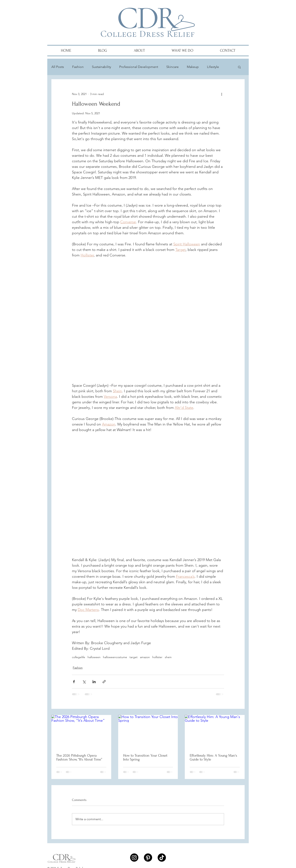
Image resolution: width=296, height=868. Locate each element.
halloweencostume (115, 657)
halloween (94, 657)
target (134, 657)
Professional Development (139, 67)
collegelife (79, 657)
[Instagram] (134, 858)
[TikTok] (162, 858)
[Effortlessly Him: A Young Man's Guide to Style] (215, 732)
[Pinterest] (148, 858)
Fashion (78, 67)
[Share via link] (104, 682)
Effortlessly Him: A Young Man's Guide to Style (213, 757)
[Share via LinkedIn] (94, 682)
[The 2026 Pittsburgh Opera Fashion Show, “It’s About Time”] (81, 732)
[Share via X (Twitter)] (84, 682)
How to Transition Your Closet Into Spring (145, 757)
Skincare (172, 67)
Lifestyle (213, 67)
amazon (145, 657)
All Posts (58, 67)
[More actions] (222, 94)
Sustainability (101, 67)
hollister (157, 657)
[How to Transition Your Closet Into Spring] (148, 732)
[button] (239, 67)
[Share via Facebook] (74, 682)
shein (168, 657)
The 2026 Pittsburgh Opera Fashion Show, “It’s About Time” (79, 757)
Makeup (193, 67)
